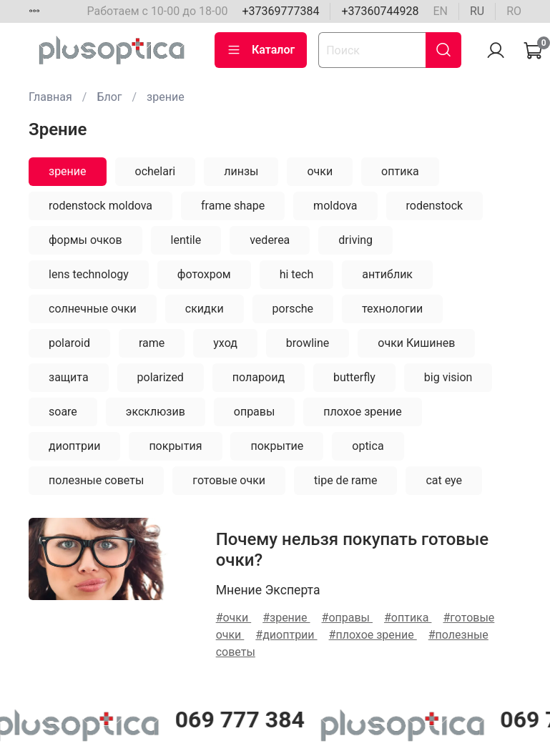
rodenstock (435, 206)
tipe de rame (345, 480)
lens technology (89, 274)
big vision (448, 377)
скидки (205, 309)
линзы (241, 171)
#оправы (347, 618)
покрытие (277, 446)
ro (514, 11)
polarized (161, 377)
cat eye (444, 480)
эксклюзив (156, 412)
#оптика (408, 618)
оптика (400, 171)
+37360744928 (380, 11)
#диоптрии (286, 635)
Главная (50, 97)
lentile (186, 240)
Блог (109, 97)
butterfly (354, 377)
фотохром (204, 274)
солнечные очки (93, 309)
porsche (293, 309)
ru (477, 11)
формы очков (85, 240)
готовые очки (229, 480)
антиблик (387, 274)
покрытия (175, 446)
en (440, 11)
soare (63, 412)
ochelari (156, 171)
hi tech (297, 274)
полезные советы (96, 480)
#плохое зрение (373, 635)
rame (152, 343)
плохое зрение (362, 412)
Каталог (261, 50)
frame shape (233, 206)
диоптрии (74, 446)
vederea (270, 240)
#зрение (286, 618)
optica (368, 446)
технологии (392, 309)
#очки (234, 618)
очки (320, 171)
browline (308, 343)
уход (225, 343)
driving (355, 240)
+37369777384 (280, 11)
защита (69, 377)
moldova (335, 206)
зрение (68, 171)
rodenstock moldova (100, 206)
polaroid (69, 343)
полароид (259, 377)
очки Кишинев (416, 343)
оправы (255, 412)
